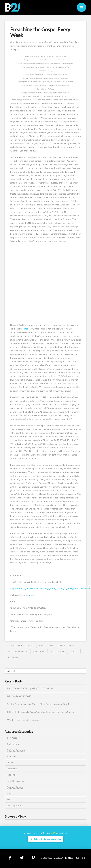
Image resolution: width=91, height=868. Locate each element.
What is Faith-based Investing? (23, 720)
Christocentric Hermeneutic (20, 645)
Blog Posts (12, 738)
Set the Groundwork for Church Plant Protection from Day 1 (38, 704)
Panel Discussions (15, 781)
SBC (9, 799)
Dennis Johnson (46, 645)
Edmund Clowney (66, 645)
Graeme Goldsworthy (17, 651)
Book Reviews (13, 744)
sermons (25, 329)
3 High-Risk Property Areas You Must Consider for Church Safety (41, 712)
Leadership (12, 769)
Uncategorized (14, 806)
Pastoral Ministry (15, 787)
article (32, 595)
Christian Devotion (16, 750)
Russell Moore (57, 651)
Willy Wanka (12, 657)
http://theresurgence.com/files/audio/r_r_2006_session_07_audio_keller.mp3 (47, 588)
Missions (11, 775)
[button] (82, 7)
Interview (11, 756)
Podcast (11, 793)
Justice (10, 762)
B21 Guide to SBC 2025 (19, 696)
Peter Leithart (39, 651)
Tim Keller (74, 651)
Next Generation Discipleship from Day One (30, 688)
